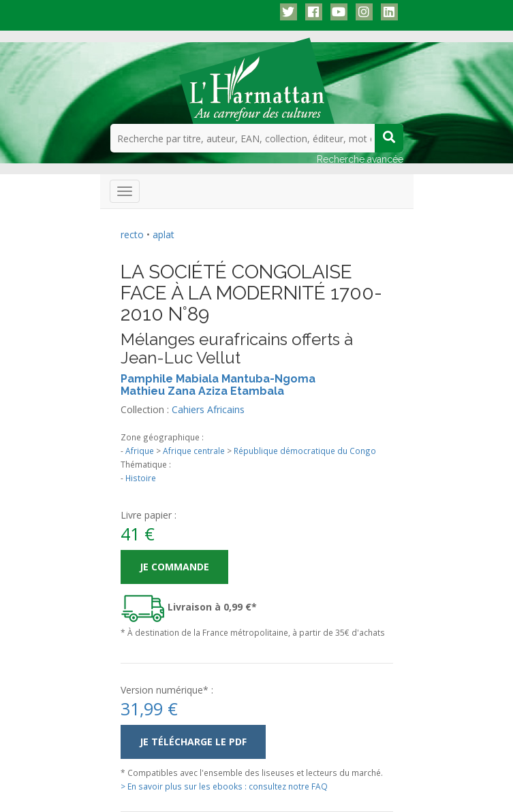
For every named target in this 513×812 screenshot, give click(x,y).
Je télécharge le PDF (193, 742)
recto (132, 234)
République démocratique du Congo (305, 451)
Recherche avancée (360, 159)
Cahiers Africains (208, 409)
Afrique (140, 451)
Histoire (141, 478)
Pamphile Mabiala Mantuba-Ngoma (218, 379)
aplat (164, 234)
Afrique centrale (194, 451)
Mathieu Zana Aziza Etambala (202, 391)
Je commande (174, 567)
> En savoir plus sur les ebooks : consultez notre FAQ (224, 786)
